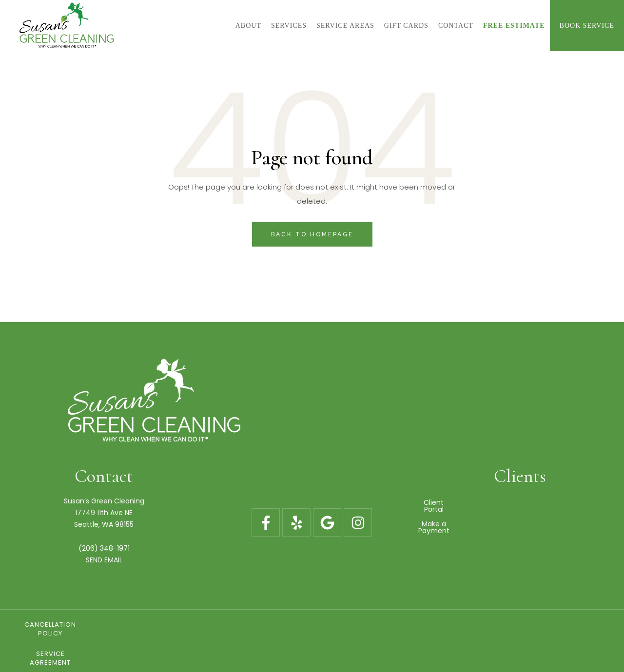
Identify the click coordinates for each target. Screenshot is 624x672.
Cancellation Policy (188, 624)
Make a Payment (520, 517)
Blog (466, 624)
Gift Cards (397, 624)
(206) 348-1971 (104, 548)
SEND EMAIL (104, 560)
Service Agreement (302, 624)
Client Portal (520, 502)
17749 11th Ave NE (104, 513)
